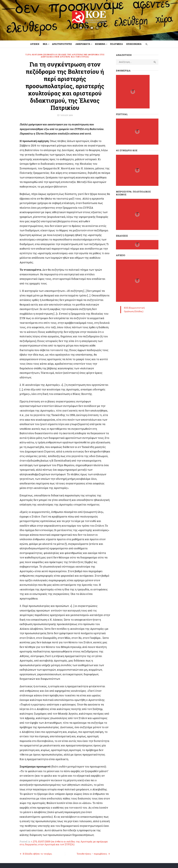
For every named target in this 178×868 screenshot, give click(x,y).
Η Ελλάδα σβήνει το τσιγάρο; (36, 828)
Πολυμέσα (116, 44)
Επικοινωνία (134, 44)
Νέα (45, 44)
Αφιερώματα (83, 44)
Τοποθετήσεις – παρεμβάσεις (92, 828)
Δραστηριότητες (62, 44)
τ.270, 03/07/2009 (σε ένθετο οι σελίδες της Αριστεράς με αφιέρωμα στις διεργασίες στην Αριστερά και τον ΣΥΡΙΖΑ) (64, 56)
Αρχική (35, 44)
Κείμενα (100, 44)
